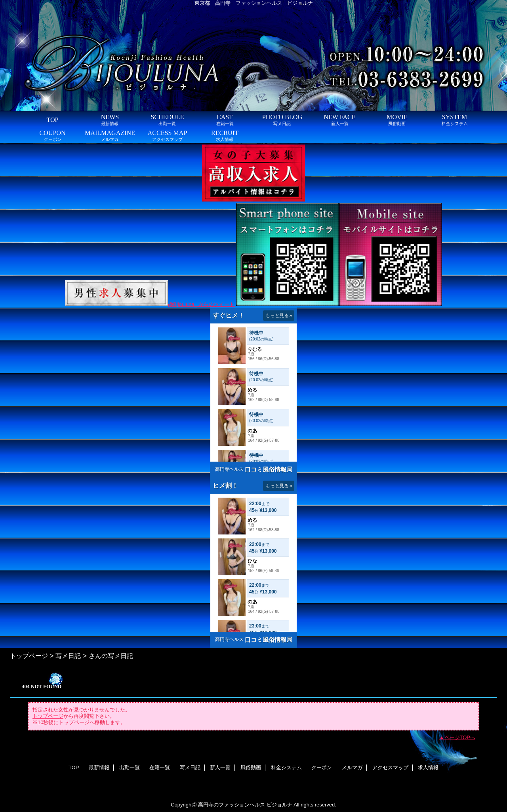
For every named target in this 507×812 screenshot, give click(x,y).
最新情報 (99, 767)
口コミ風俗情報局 (269, 469)
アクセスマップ (390, 767)
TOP (52, 120)
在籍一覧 (160, 767)
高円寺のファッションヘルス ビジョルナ (245, 805)
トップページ (29, 656)
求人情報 (428, 767)
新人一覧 (220, 767)
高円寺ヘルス (229, 469)
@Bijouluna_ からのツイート (201, 304)
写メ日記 (68, 656)
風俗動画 (251, 767)
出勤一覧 (130, 767)
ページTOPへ (460, 737)
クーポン (322, 767)
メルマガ (352, 767)
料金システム (286, 767)
